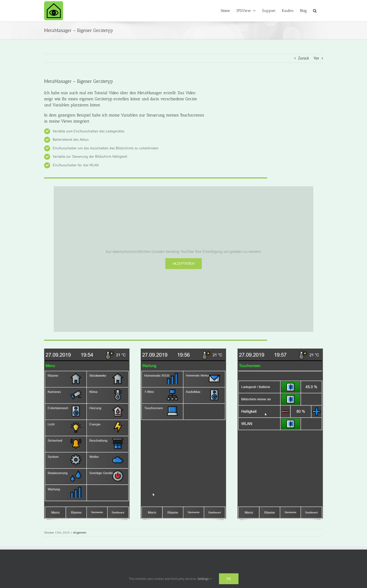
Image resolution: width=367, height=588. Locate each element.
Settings (204, 579)
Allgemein (80, 532)
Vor (316, 58)
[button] (315, 11)
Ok (229, 579)
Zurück (304, 58)
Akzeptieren (183, 263)
